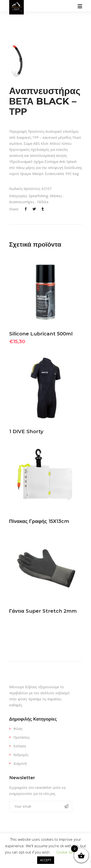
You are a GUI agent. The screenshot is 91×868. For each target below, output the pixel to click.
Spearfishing (38, 196)
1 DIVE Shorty (26, 431)
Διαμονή (20, 763)
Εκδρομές (21, 755)
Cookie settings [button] (69, 852)
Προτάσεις (21, 737)
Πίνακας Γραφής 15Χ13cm (39, 521)
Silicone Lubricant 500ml (41, 334)
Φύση (18, 729)
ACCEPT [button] (46, 860)
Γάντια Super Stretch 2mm (43, 611)
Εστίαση (20, 746)
